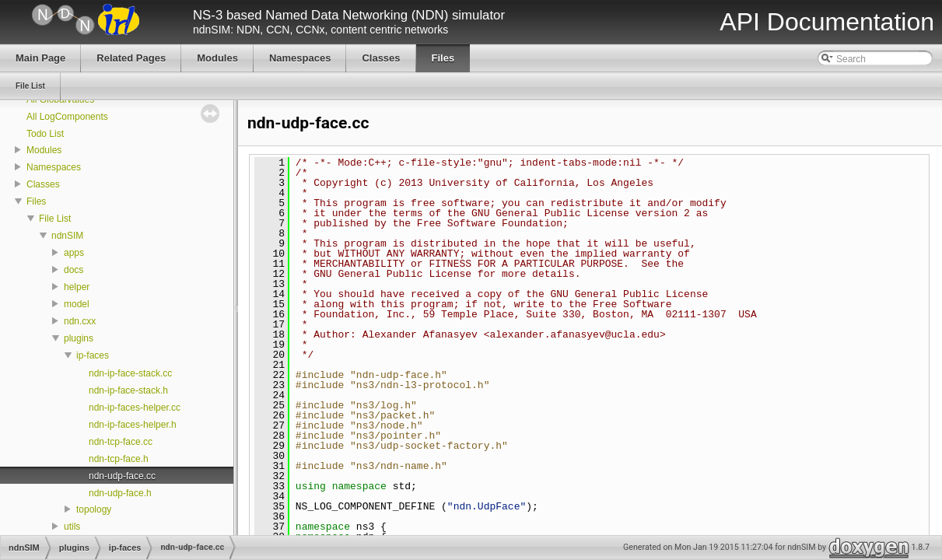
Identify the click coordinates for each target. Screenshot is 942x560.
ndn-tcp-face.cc (121, 442)
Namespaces (54, 167)
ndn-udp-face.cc (122, 476)
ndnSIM (67, 236)
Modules (44, 150)
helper (77, 287)
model (77, 304)
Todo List (45, 134)
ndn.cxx (80, 321)
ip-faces (93, 355)
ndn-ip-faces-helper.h (133, 425)
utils (72, 527)
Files (36, 201)
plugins (79, 338)
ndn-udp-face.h (120, 493)
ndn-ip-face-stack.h (128, 390)
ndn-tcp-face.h (119, 459)
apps (74, 253)
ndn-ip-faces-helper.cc (135, 408)
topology (94, 509)
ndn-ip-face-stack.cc (130, 373)
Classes (43, 184)
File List (55, 219)
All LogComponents (67, 117)
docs (74, 270)
